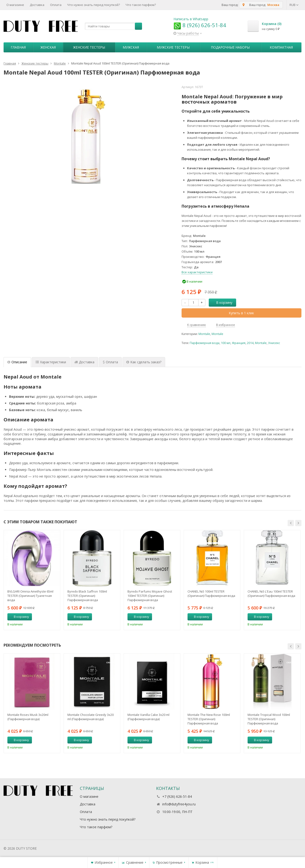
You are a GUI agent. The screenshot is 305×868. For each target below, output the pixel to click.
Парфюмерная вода (205, 343)
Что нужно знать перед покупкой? (94, 5)
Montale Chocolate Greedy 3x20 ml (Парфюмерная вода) (91, 717)
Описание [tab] (17, 362)
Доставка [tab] (84, 362)
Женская (48, 47)
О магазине (15, 5)
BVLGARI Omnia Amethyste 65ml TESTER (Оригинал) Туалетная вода (30, 596)
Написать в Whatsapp (191, 19)
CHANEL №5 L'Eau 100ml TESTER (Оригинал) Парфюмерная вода (271, 594)
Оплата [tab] (110, 362)
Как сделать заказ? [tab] (144, 362)
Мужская (131, 47)
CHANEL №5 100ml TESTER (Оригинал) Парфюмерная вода (211, 594)
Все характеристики (197, 272)
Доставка (37, 5)
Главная (18, 47)
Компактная (281, 47)
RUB (294, 5)
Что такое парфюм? (141, 5)
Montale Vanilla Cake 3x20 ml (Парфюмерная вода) (148, 717)
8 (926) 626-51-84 (200, 25)
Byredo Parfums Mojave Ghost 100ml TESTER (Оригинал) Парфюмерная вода (150, 596)
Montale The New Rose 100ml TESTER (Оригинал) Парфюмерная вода (209, 719)
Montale (204, 334)
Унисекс (274, 343)
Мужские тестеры (173, 47)
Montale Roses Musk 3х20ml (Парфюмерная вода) (28, 717)
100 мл (226, 343)
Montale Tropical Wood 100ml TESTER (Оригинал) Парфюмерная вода (269, 719)
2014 (250, 343)
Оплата (56, 5)
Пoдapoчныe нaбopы (230, 47)
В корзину (222, 302)
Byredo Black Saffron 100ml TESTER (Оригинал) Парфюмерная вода (87, 596)
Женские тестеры (89, 47)
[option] (32, 580)
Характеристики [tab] (51, 362)
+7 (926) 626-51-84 (177, 796)
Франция (239, 343)
